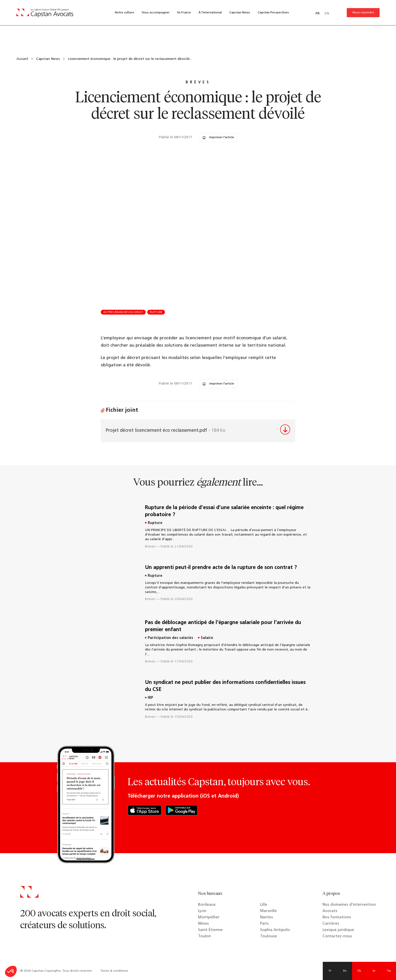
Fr (330, 971)
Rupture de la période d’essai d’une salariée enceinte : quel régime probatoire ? (224, 511)
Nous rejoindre (363, 13)
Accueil (22, 59)
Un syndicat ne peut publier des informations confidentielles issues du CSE (225, 686)
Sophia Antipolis (275, 930)
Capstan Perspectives (273, 13)
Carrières (331, 924)
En (345, 971)
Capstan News (240, 13)
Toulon (204, 936)
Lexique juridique (338, 930)
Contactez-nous (337, 936)
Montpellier (209, 917)
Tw (389, 971)
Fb (359, 971)
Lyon (202, 911)
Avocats (330, 911)
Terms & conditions (114, 971)
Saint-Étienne (210, 930)
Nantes (267, 917)
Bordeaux (207, 905)
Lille (264, 905)
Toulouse (269, 936)
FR (318, 14)
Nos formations (337, 917)
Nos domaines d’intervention (349, 905)
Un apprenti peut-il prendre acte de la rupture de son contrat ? (221, 568)
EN (327, 14)
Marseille (268, 911)
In (374, 971)
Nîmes (203, 924)
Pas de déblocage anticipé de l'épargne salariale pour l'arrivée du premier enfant (223, 626)
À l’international (210, 13)
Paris (264, 924)
